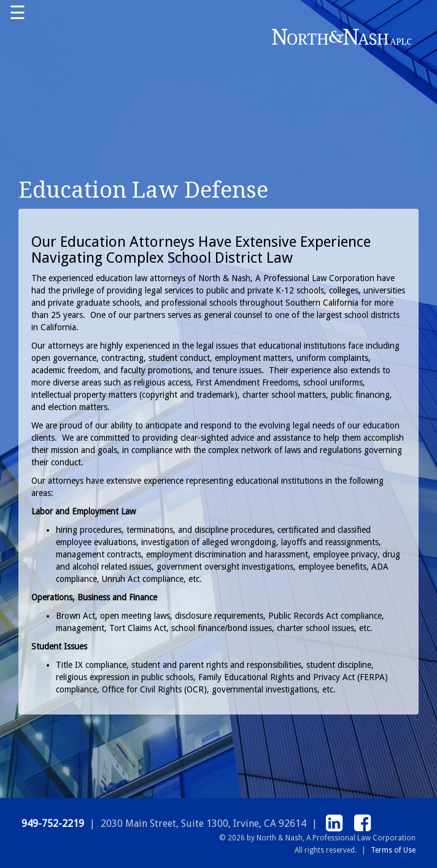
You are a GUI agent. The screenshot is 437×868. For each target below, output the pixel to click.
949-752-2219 (53, 823)
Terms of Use (393, 850)
